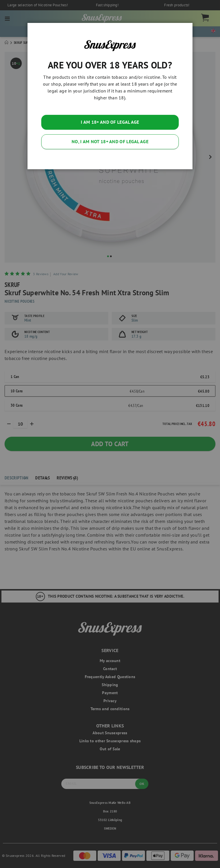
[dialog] (110, 434)
